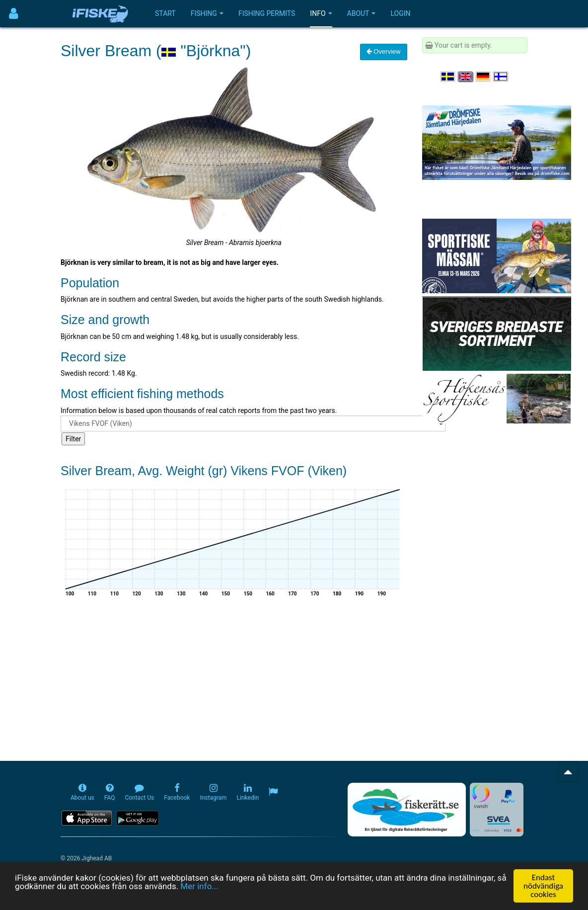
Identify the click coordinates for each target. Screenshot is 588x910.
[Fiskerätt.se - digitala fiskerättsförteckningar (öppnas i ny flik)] (407, 810)
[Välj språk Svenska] (448, 77)
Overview (384, 51)
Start (165, 13)
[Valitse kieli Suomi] (501, 77)
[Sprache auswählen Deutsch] (484, 77)
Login (400, 13)
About (362, 13)
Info (321, 13)
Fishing (207, 13)
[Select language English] (466, 77)
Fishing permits (267, 13)
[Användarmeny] (14, 14)
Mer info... (199, 887)
